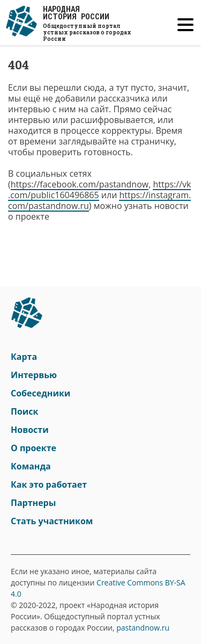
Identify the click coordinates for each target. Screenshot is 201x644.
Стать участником (52, 521)
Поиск (24, 411)
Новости (30, 430)
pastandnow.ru (143, 628)
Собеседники (40, 393)
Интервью (34, 375)
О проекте (33, 448)
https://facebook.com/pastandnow (80, 184)
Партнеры (33, 503)
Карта (24, 357)
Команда (31, 466)
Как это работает (49, 484)
